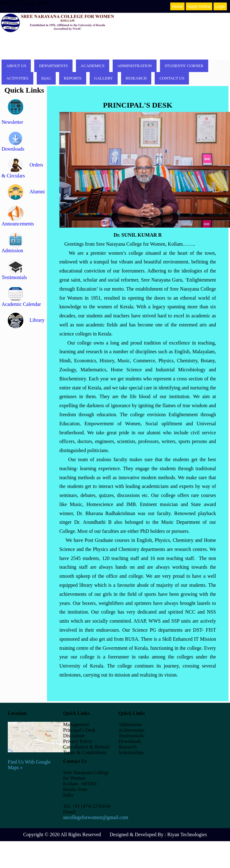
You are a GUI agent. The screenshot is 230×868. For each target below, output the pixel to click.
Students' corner (184, 66)
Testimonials (131, 736)
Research (136, 78)
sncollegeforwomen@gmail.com (96, 817)
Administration (135, 66)
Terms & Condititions (85, 752)
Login (220, 6)
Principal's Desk (79, 730)
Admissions (130, 724)
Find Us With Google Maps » (39, 759)
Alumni (26, 192)
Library (26, 320)
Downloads (130, 741)
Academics (93, 66)
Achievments (132, 730)
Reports (73, 78)
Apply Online (199, 6)
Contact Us (172, 78)
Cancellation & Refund (86, 747)
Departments (53, 66)
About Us (16, 66)
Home (177, 6)
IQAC (46, 78)
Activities (17, 78)
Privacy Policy (78, 741)
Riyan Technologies (187, 834)
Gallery (104, 78)
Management (76, 724)
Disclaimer (74, 736)
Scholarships (131, 752)
